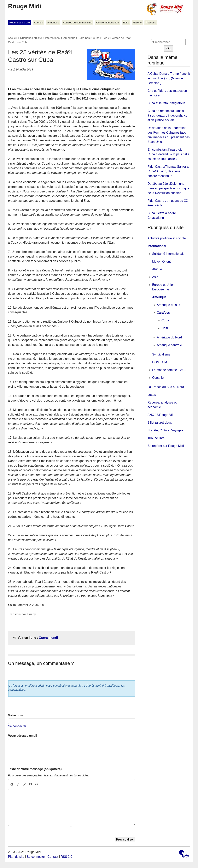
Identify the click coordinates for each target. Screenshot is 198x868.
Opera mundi (48, 638)
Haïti (165, 328)
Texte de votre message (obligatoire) (35, 769)
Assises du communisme (78, 23)
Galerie (137, 23)
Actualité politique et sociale (167, 238)
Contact (53, 857)
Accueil (13, 38)
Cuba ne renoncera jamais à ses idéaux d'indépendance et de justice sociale (168, 115)
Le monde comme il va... (169, 370)
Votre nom (16, 715)
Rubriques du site (20, 23)
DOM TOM (160, 362)
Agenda (39, 23)
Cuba (96, 38)
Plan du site (16, 857)
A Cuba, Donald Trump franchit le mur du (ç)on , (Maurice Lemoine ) (169, 78)
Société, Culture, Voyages (165, 430)
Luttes (152, 395)
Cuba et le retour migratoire (166, 103)
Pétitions (151, 23)
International (53, 38)
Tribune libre (156, 438)
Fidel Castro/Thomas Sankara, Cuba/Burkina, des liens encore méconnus (169, 171)
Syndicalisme (161, 354)
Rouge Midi (25, 6)
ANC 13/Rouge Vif (160, 415)
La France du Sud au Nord (166, 387)
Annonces (53, 23)
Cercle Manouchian (108, 23)
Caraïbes (84, 38)
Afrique (157, 269)
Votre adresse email (23, 736)
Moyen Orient (161, 261)
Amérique (69, 38)
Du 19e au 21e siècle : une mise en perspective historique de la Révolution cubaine (168, 188)
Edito (126, 23)
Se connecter (17, 726)
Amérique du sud (169, 305)
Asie (155, 277)
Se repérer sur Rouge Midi (166, 446)
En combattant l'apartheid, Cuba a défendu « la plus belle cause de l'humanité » (168, 154)
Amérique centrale (169, 345)
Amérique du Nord (169, 337)
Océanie (158, 378)
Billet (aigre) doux (160, 423)
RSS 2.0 (67, 857)
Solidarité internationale (168, 254)
